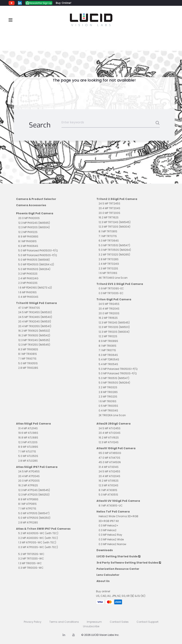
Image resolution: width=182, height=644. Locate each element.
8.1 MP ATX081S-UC (111, 506)
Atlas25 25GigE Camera (114, 424)
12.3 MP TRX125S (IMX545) (34, 345)
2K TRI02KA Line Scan (112, 415)
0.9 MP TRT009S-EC (111, 288)
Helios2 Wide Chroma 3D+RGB (118, 516)
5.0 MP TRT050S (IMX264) (115, 250)
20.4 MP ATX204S (109, 476)
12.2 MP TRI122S (108, 336)
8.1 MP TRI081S (108, 346)
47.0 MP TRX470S (29, 308)
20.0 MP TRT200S (109, 213)
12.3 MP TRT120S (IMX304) (114, 227)
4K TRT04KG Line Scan (113, 278)
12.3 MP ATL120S (28, 442)
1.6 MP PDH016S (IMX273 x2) (35, 288)
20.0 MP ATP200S (29, 481)
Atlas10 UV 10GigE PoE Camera (118, 501)
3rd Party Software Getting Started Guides (129, 563)
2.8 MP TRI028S (108, 392)
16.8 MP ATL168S (28, 438)
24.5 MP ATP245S (29, 471)
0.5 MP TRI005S (108, 406)
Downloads (105, 550)
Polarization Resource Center (118, 569)
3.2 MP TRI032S (108, 387)
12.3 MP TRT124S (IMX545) (115, 222)
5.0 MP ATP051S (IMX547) (34, 513)
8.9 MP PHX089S (28, 237)
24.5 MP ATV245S (110, 428)
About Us (103, 581)
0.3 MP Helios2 (108, 530)
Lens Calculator (108, 575)
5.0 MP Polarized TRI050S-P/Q (118, 373)
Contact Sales (119, 622)
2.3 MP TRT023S (108, 268)
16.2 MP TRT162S (109, 217)
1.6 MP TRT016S (108, 273)
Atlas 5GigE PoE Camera (33, 424)
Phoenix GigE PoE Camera (35, 213)
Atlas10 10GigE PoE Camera (116, 448)
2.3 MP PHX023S (28, 283)
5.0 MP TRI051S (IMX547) (114, 378)
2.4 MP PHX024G (28, 278)
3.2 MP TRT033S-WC (31, 559)
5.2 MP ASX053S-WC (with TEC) (38, 533)
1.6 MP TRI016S (108, 401)
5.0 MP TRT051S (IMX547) (114, 245)
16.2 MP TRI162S (108, 318)
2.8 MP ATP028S (28, 522)
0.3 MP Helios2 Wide (111, 539)
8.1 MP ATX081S (108, 490)
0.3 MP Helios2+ (108, 525)
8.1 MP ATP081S (27, 504)
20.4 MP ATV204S (110, 433)
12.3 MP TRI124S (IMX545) (114, 323)
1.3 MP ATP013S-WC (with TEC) (37, 542)
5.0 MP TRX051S (28, 363)
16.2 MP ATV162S (109, 438)
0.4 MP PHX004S (28, 297)
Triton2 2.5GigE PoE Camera (117, 199)
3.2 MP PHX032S (28, 274)
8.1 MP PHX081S (27, 241)
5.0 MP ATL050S (28, 456)
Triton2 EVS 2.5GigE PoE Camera (120, 284)
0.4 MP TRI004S (108, 410)
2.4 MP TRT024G (109, 264)
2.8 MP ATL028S (28, 461)
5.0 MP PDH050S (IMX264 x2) (36, 264)
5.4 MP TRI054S (108, 364)
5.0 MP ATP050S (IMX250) (34, 518)
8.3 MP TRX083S (28, 349)
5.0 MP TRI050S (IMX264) (114, 383)
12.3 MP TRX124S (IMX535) (34, 340)
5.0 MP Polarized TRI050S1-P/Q (118, 369)
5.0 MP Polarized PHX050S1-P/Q (38, 250)
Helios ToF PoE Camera (113, 512)
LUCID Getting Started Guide (118, 556)
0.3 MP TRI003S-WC (31, 568)
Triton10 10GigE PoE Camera (36, 303)
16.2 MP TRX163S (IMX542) (34, 335)
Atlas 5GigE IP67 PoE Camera (37, 467)
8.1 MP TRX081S (28, 354)
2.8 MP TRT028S (109, 259)
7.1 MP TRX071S (27, 359)
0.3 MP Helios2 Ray (110, 535)
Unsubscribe (91, 626)
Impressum (94, 622)
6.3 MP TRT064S (109, 241)
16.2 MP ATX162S (109, 481)
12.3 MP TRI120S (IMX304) (114, 332)
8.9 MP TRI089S (108, 341)
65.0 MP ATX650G (110, 453)
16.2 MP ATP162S (28, 485)
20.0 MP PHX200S (29, 218)
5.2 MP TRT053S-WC (31, 554)
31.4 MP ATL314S (28, 428)
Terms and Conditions (64, 622)
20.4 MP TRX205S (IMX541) (35, 326)
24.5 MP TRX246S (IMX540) (35, 317)
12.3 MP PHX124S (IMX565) (34, 223)
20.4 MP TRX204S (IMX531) (35, 321)
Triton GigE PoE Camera (114, 299)
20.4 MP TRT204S (109, 208)
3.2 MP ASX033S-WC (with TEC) (38, 538)
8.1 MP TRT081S (108, 231)
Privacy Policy (33, 622)
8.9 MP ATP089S (28, 499)
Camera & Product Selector (36, 199)
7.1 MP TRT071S (108, 236)
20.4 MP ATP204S (29, 476)
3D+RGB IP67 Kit (109, 521)
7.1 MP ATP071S (27, 509)
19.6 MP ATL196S (28, 433)
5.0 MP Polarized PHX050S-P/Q (38, 255)
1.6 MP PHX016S (27, 292)
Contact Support (147, 622)
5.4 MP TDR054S (109, 359)
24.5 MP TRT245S (109, 203)
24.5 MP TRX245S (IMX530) (35, 312)
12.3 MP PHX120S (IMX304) (34, 227)
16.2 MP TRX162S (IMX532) (34, 331)
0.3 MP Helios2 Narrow (112, 544)
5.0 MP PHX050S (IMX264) (34, 269)
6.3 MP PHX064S (28, 246)
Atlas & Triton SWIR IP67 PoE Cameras (43, 529)
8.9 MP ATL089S (28, 447)
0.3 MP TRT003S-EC (111, 293)
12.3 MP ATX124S (108, 485)
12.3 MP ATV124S (109, 442)
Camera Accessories (31, 205)
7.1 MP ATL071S (27, 451)
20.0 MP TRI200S (109, 313)
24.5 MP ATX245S (109, 471)
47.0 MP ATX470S (109, 458)
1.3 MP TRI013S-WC (30, 563)
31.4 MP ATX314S (109, 467)
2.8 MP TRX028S (28, 368)
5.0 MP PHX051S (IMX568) (34, 260)
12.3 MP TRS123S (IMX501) (114, 327)
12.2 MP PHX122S (28, 232)
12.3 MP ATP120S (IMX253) (34, 495)
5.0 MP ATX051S (108, 495)
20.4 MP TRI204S (109, 309)
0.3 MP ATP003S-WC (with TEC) (38, 547)
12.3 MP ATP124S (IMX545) (34, 490)
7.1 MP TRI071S (107, 350)
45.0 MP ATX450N (110, 462)
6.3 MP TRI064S (108, 355)
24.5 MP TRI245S (109, 304)
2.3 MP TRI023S (108, 397)
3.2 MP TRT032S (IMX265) (114, 255)
